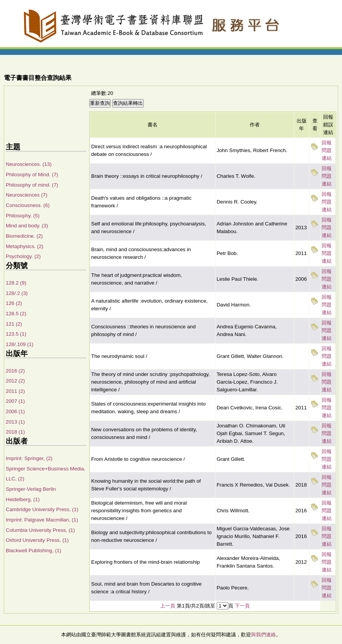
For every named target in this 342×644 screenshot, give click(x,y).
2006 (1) (15, 411)
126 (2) (14, 303)
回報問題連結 (327, 150)
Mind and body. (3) (27, 226)
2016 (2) (15, 371)
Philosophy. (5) (23, 216)
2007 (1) (15, 401)
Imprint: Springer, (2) (29, 458)
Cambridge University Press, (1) (42, 509)
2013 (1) (15, 422)
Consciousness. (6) (28, 205)
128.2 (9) (16, 283)
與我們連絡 (263, 635)
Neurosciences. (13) (29, 164)
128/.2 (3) (17, 293)
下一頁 (242, 606)
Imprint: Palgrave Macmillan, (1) (42, 520)
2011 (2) (15, 391)
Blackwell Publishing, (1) (33, 550)
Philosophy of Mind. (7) (32, 175)
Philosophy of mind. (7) (32, 185)
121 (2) (14, 324)
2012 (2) (15, 381)
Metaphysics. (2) (25, 246)
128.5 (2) (16, 314)
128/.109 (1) (20, 344)
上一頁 (168, 606)
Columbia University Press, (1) (40, 530)
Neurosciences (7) (27, 195)
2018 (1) (15, 432)
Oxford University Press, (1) (37, 540)
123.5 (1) (16, 334)
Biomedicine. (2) (24, 236)
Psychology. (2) (23, 256)
